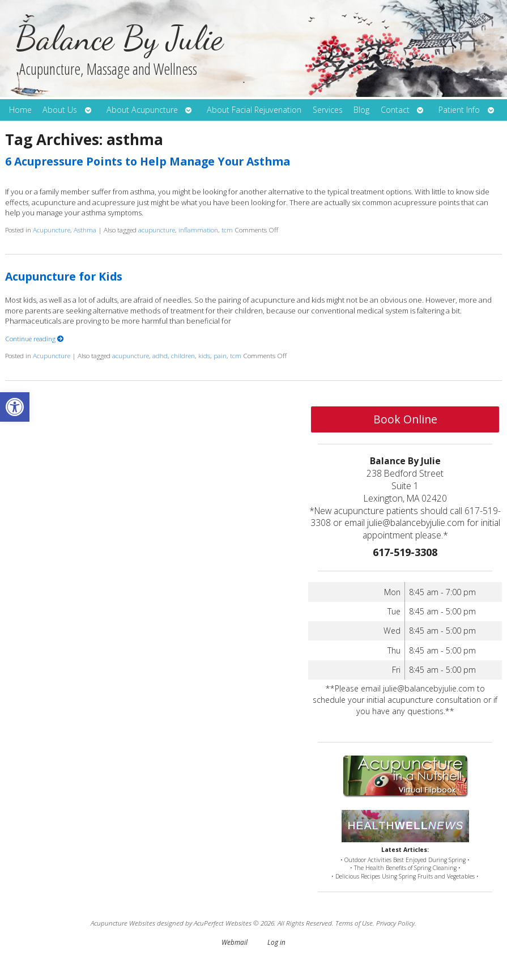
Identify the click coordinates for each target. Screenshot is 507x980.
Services (328, 110)
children (183, 355)
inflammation (198, 230)
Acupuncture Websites (123, 923)
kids (204, 355)
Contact (395, 110)
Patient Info (459, 110)
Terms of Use (354, 923)
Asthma (85, 230)
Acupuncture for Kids (64, 276)
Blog (361, 110)
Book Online (405, 419)
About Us (60, 110)
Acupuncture (52, 230)
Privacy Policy (395, 923)
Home (20, 110)
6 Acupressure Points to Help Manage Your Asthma (148, 161)
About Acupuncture (142, 110)
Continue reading (35, 338)
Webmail (235, 942)
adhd (160, 355)
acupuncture (157, 230)
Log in (276, 942)
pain (220, 355)
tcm (227, 230)
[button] (15, 407)
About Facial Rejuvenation (254, 110)
